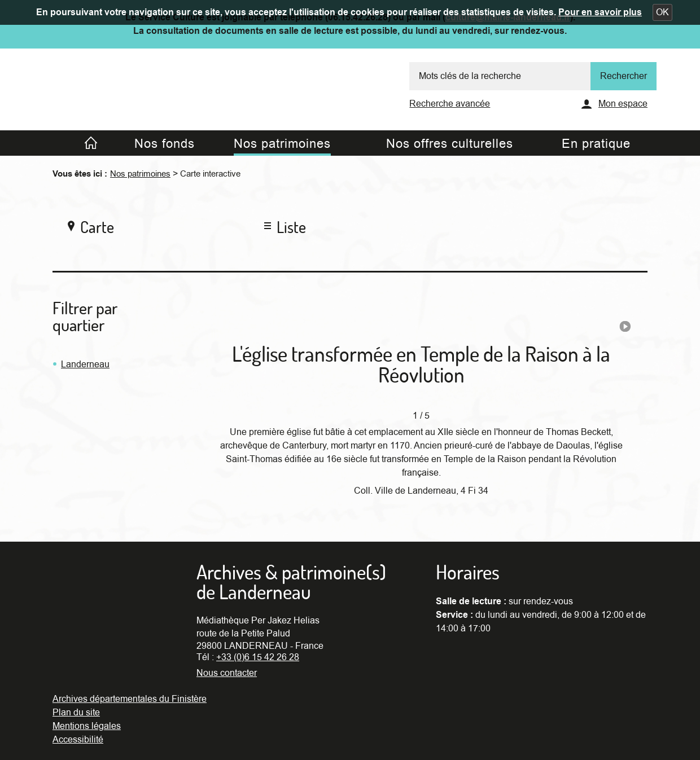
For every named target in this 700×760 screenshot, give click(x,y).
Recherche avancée (450, 104)
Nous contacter (227, 673)
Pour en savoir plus (600, 12)
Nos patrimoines (140, 174)
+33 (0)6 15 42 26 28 (258, 657)
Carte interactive (210, 174)
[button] (662, 12)
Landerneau (85, 364)
